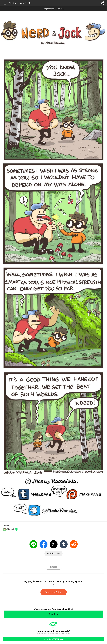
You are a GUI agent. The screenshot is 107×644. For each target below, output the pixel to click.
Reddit (74, 544)
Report (53, 567)
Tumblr (64, 544)
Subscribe (55, 553)
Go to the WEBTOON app (53, 639)
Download (53, 614)
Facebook (44, 544)
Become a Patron (54, 592)
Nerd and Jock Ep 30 (20, 3)
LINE (33, 544)
